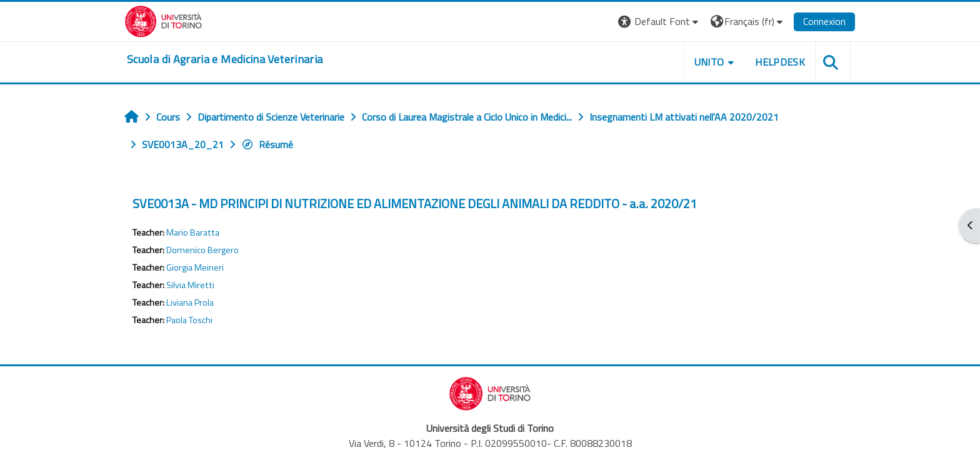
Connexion (824, 21)
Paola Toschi (189, 320)
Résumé (267, 144)
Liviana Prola (190, 302)
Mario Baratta (193, 232)
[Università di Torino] (163, 20)
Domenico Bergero (202, 250)
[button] (660, 22)
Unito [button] (709, 62)
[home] (225, 59)
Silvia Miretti (190, 285)
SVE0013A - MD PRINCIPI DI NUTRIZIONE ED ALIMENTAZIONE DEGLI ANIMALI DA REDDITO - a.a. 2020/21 (415, 203)
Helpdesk (780, 62)
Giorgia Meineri (195, 267)
